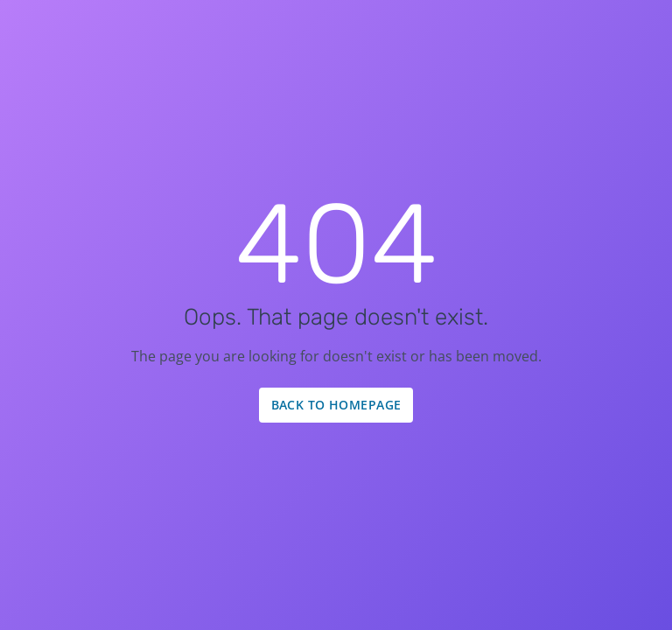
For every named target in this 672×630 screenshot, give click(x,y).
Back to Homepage (336, 405)
